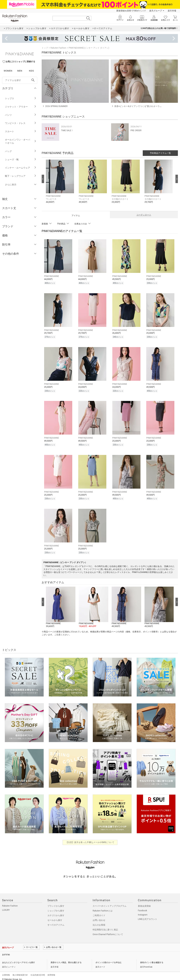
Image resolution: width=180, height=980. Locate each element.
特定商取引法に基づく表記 (105, 927)
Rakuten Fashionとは (103, 908)
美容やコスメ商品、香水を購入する (66, 959)
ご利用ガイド (99, 912)
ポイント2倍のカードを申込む (109, 959)
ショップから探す (56, 908)
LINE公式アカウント (148, 916)
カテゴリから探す (56, 912)
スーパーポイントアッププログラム (110, 903)
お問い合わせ (99, 917)
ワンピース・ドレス (21, 123)
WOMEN (8, 71)
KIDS (31, 71)
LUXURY (6, 907)
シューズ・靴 (21, 160)
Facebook (143, 907)
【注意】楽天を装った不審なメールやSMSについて (90, 839)
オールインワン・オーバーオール (21, 141)
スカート (21, 131)
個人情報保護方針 (20, 972)
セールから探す (55, 917)
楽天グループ (156, 11)
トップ (45, 48)
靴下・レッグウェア (21, 176)
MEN (20, 71)
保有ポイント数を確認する (152, 959)
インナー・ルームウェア (21, 168)
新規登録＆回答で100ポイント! (131, 11)
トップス (21, 98)
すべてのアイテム (56, 922)
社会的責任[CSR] (38, 972)
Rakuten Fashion (58, 48)
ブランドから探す (56, 903)
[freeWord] (20, 80)
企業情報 (6, 972)
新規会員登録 (144, 903)
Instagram (143, 912)
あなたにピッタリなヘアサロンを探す (19, 959)
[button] (61, 184)
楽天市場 (172, 11)
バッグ (21, 151)
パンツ (21, 115)
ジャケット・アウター (21, 107)
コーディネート (144, 215)
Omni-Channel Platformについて (108, 931)
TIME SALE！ (67, 130)
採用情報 (51, 972)
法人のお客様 (99, 922)
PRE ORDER (136, 130)
